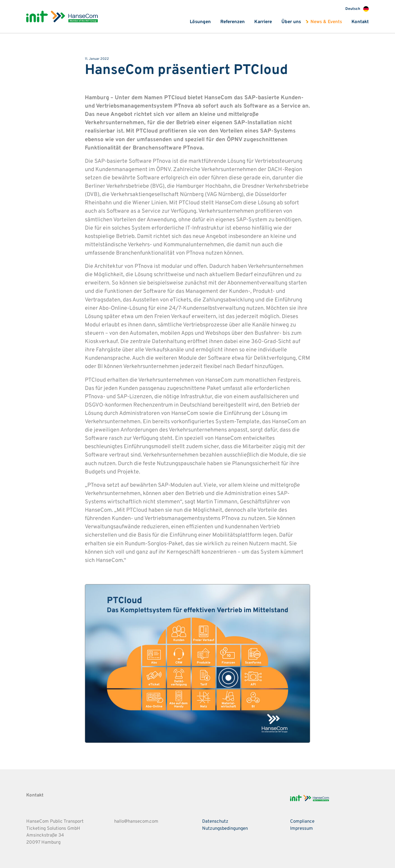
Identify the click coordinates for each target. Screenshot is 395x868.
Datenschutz (215, 822)
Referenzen (233, 22)
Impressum (301, 829)
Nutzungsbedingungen (225, 829)
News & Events (326, 22)
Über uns (291, 22)
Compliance (302, 822)
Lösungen (200, 22)
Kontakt (360, 22)
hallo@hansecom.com (136, 822)
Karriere (263, 22)
